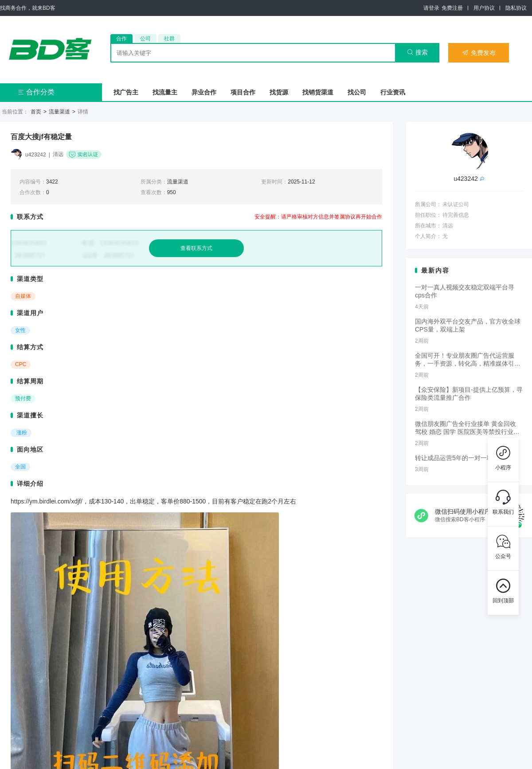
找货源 (279, 92)
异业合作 (204, 92)
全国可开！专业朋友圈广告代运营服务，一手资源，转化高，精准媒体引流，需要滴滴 (465, 360)
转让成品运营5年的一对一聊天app (462, 458)
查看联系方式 (196, 248)
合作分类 (36, 92)
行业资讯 (393, 92)
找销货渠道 (318, 92)
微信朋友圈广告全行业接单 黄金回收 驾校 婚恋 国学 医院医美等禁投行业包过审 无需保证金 (467, 428)
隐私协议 (516, 8)
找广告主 (126, 92)
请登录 (431, 8)
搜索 (417, 52)
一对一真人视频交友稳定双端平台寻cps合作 (465, 291)
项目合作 (243, 92)
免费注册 (452, 8)
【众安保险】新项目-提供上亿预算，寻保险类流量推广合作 (469, 394)
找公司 (357, 92)
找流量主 (165, 92)
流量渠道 (59, 112)
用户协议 (484, 8)
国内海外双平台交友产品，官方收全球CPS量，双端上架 (468, 325)
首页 (36, 112)
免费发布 (479, 53)
